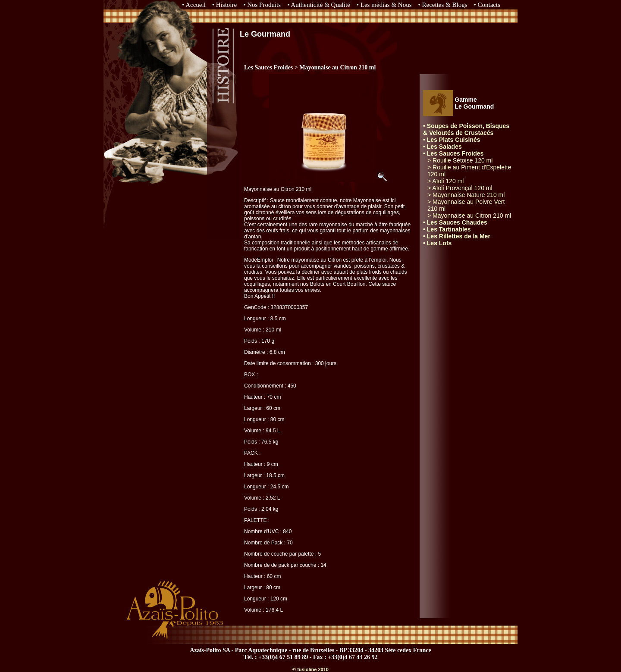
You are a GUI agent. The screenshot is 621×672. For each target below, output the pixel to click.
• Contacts (487, 5)
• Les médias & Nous (384, 5)
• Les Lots (437, 243)
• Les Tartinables (447, 229)
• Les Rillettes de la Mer (457, 236)
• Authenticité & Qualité (319, 5)
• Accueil (194, 5)
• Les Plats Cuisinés (452, 140)
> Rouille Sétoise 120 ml (460, 160)
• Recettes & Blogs (443, 5)
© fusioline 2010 (310, 669)
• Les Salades (442, 147)
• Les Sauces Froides (453, 153)
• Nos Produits (262, 5)
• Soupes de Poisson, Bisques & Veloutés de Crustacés (466, 129)
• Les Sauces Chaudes (455, 222)
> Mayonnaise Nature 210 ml (466, 195)
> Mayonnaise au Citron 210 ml (469, 216)
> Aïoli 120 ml (445, 181)
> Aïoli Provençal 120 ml (460, 188)
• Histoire (224, 5)
